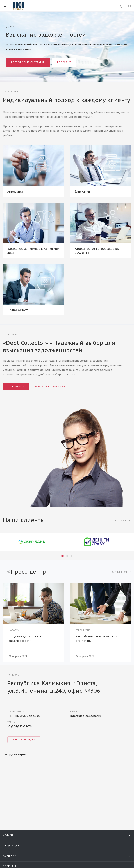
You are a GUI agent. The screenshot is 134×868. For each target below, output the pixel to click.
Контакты (11, 798)
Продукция (11, 755)
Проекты (9, 776)
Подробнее (64, 62)
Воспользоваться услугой (28, 62)
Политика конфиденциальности (23, 854)
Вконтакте (8, 842)
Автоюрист (15, 191)
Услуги (8, 745)
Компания (11, 765)
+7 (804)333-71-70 (19, 631)
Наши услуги (10, 92)
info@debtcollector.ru (86, 620)
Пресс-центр (12, 787)
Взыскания (82, 191)
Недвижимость (18, 310)
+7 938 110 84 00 (21, 812)
